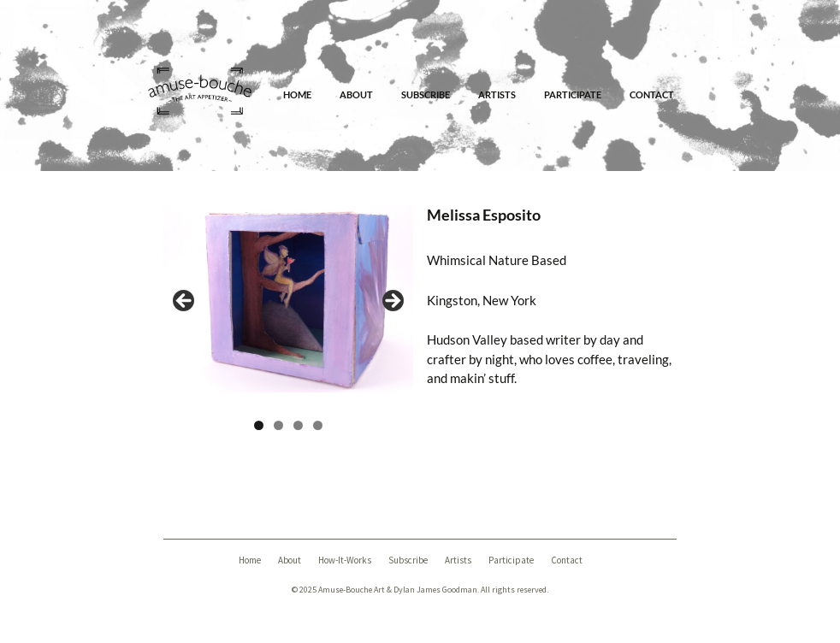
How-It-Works (345, 560)
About (356, 94)
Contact (652, 94)
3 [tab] (298, 425)
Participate (573, 94)
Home (297, 94)
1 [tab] (259, 425)
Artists (497, 94)
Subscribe (426, 94)
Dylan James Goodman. (436, 590)
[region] (288, 306)
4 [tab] (318, 425)
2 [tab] (278, 425)
